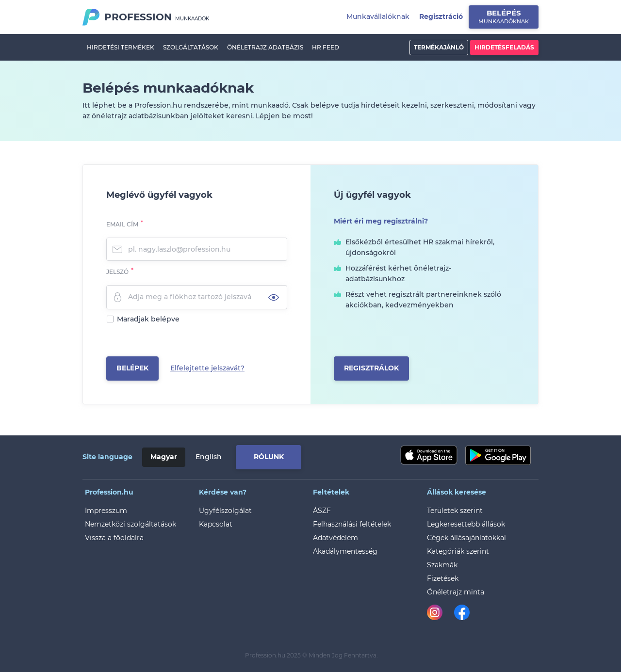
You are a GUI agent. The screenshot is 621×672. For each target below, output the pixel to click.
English (209, 457)
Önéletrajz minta (456, 592)
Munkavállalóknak (378, 16)
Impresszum (106, 511)
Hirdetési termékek (121, 47)
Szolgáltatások (191, 47)
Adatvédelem (335, 538)
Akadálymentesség (345, 551)
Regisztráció (441, 16)
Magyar (164, 457)
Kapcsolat (216, 524)
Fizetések (443, 578)
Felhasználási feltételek (352, 524)
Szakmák (442, 565)
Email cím (122, 224)
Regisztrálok (371, 368)
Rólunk (269, 457)
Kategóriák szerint (458, 551)
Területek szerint (455, 511)
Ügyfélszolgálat (225, 511)
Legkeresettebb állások (466, 524)
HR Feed (326, 47)
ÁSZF (322, 511)
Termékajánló (439, 47)
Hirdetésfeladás (504, 47)
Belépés (504, 16)
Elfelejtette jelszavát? (207, 368)
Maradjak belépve (148, 319)
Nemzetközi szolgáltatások (131, 524)
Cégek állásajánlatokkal (466, 538)
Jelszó (117, 272)
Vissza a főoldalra (114, 538)
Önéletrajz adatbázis (265, 47)
